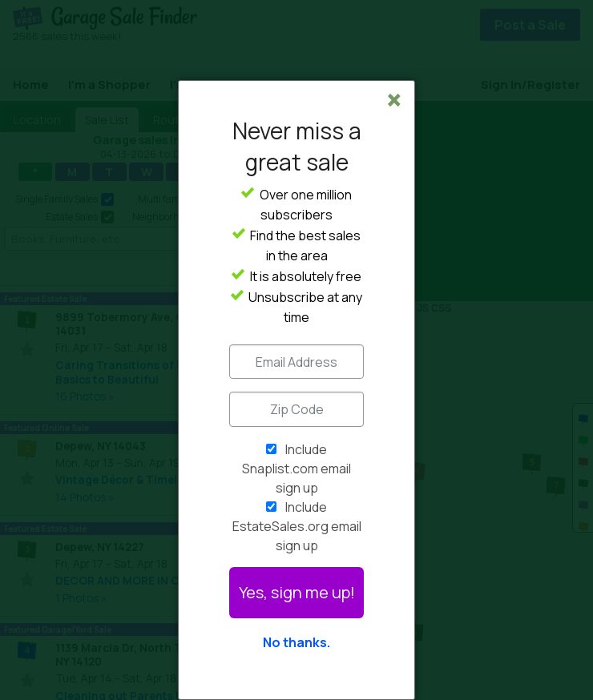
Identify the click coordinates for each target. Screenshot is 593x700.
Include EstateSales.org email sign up (297, 526)
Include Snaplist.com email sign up (296, 469)
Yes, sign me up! (297, 592)
